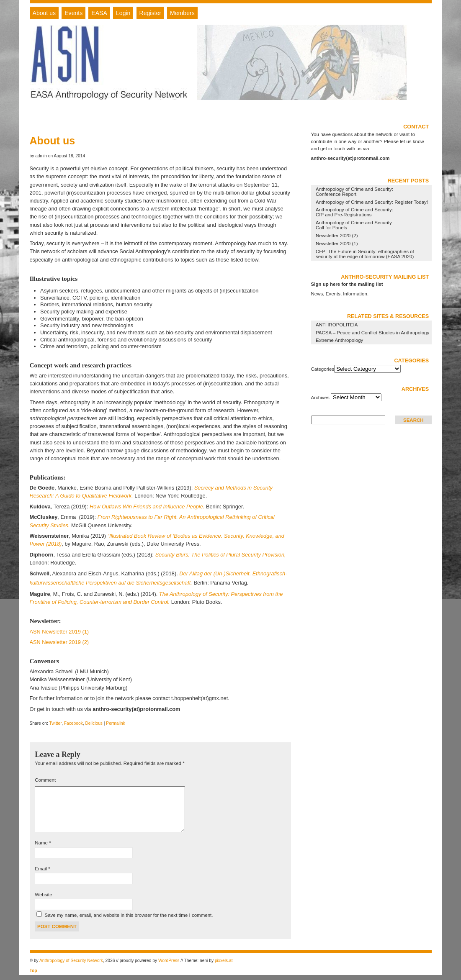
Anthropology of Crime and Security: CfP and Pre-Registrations (354, 212)
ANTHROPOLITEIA (337, 325)
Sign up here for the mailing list (347, 284)
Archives (320, 398)
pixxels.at (224, 961)
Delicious (94, 723)
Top (33, 971)
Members (182, 13)
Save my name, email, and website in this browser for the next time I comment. (129, 915)
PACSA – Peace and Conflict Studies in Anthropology (372, 333)
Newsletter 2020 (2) (337, 236)
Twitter (56, 723)
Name (43, 843)
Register (150, 13)
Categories (323, 369)
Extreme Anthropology (339, 340)
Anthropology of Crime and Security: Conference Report (354, 192)
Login (123, 13)
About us (44, 13)
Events (73, 13)
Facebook (73, 723)
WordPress (169, 961)
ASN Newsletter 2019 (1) (59, 632)
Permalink (116, 723)
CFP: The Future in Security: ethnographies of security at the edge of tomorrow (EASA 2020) (365, 254)
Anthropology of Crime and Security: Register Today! (372, 202)
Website (43, 895)
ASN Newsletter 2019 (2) (59, 642)
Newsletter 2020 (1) (337, 244)
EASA (99, 13)
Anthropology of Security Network (71, 961)
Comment (45, 780)
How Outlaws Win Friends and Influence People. (147, 507)
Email (42, 869)
